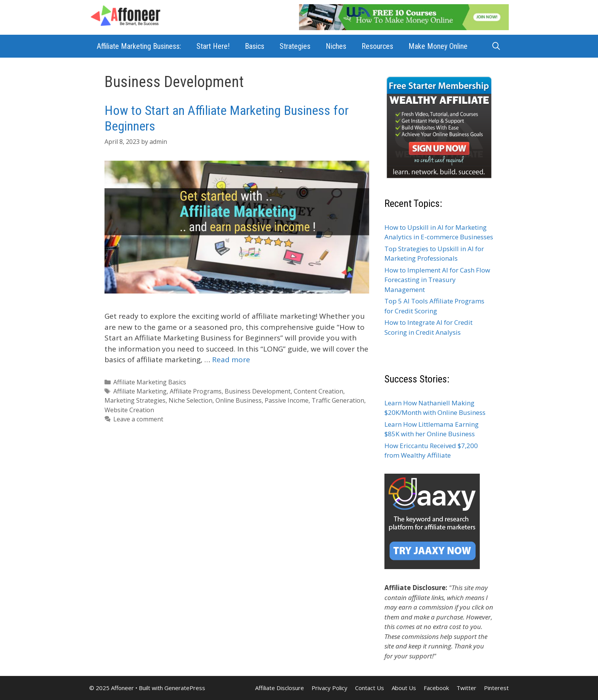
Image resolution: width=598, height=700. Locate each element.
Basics (255, 46)
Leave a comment (138, 419)
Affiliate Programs (196, 391)
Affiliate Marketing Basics (150, 382)
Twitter (466, 688)
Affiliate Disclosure (280, 688)
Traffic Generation (338, 400)
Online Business (239, 400)
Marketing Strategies (135, 400)
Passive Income (287, 400)
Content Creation (318, 391)
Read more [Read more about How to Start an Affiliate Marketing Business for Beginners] (231, 360)
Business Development (258, 391)
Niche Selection (190, 400)
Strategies (295, 46)
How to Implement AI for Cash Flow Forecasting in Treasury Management (437, 280)
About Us (404, 688)
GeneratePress (185, 688)
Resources (377, 46)
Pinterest (496, 688)
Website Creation (129, 410)
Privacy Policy (330, 688)
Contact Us (370, 688)
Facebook (436, 688)
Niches (336, 46)
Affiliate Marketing (140, 391)
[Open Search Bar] (496, 46)
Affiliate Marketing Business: (139, 46)
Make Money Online (438, 46)
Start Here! (213, 46)
